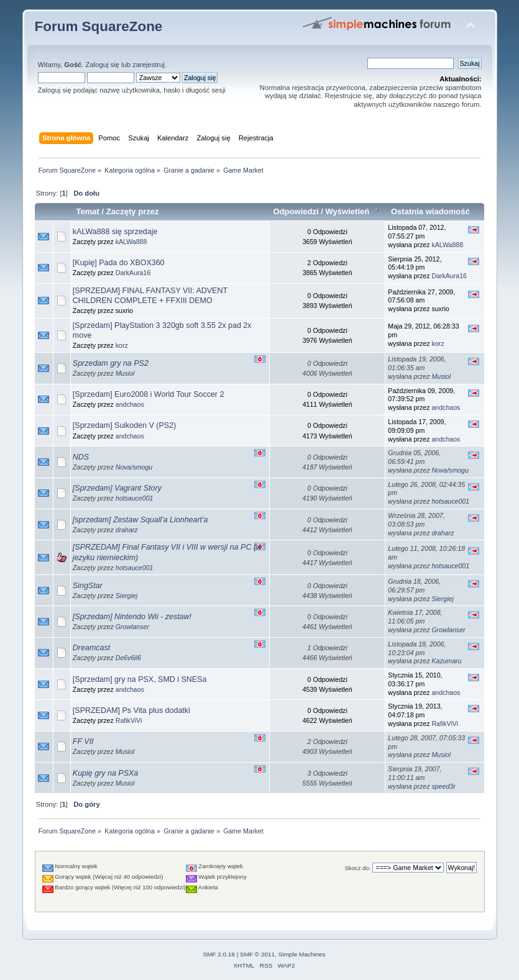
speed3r (443, 786)
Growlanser (132, 627)
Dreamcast (91, 648)
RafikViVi (129, 720)
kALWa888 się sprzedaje (115, 232)
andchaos (130, 404)
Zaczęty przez (133, 211)
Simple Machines (302, 954)
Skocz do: (357, 868)
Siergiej (126, 596)
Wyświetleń (353, 211)
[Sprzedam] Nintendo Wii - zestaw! (132, 617)
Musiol (125, 373)
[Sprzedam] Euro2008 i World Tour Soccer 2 (149, 394)
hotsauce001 (135, 498)
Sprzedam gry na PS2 (111, 363)
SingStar (88, 586)
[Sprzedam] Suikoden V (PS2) (124, 425)
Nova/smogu (134, 467)
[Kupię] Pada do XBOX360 (119, 263)
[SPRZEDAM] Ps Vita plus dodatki (131, 710)
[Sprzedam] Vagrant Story (117, 488)
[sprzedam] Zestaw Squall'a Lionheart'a (140, 520)
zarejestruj (149, 65)
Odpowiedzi (296, 211)
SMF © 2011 (257, 954)
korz (122, 345)
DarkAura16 (133, 273)
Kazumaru (446, 661)
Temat (87, 211)
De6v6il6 (128, 658)
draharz (127, 530)
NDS (81, 457)
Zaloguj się (103, 65)
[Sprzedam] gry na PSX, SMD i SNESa (140, 679)
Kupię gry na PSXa (105, 773)
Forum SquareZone (99, 26)
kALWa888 (131, 242)
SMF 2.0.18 (219, 954)
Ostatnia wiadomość (430, 211)
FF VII (83, 742)
